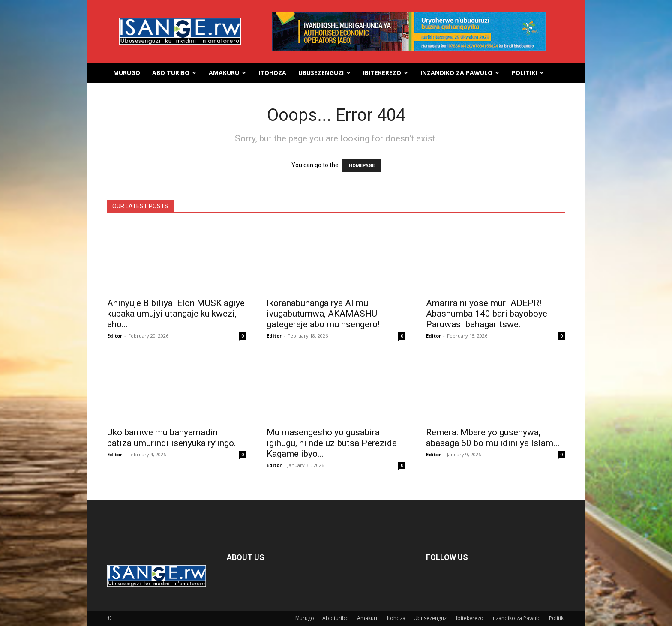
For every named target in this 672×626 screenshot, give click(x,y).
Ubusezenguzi (324, 73)
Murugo (127, 73)
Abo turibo (174, 73)
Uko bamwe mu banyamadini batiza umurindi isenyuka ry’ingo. (172, 438)
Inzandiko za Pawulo (460, 73)
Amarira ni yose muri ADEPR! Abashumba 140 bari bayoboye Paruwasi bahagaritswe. (487, 314)
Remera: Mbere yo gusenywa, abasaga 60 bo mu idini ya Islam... (493, 438)
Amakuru (227, 73)
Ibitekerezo (385, 73)
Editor (115, 336)
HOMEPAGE (362, 166)
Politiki (528, 73)
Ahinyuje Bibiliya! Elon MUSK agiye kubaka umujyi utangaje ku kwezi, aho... (176, 314)
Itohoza (272, 73)
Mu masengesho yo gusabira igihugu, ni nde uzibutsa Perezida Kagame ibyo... (332, 443)
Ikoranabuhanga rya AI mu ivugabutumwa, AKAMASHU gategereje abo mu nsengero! (323, 314)
